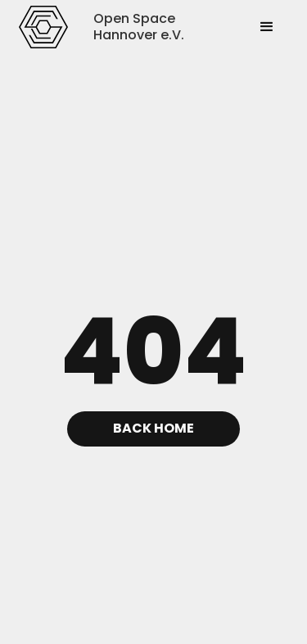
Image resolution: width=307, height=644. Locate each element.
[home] (44, 27)
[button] (267, 27)
